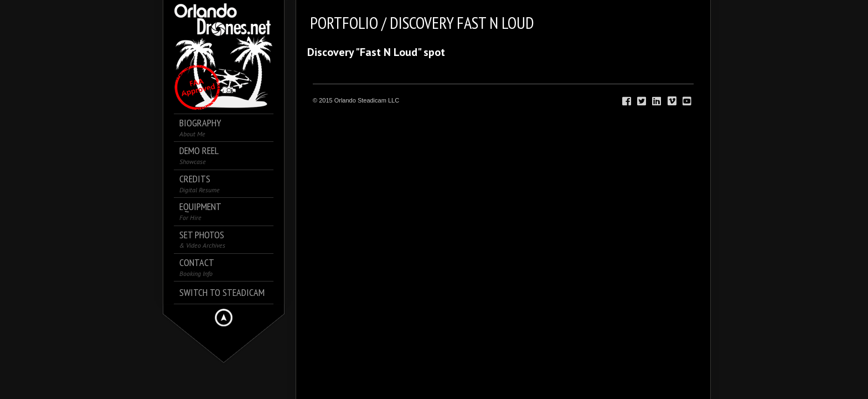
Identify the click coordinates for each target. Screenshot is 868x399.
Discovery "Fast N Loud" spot (376, 52)
